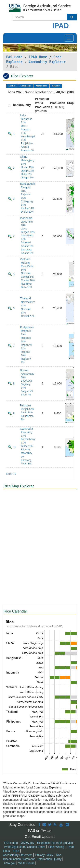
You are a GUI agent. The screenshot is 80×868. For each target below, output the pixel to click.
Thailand (25, 298)
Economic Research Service (55, 843)
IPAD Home (38, 57)
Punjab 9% (27, 143)
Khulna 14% (28, 208)
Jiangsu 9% (27, 178)
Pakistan (25, 405)
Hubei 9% (26, 174)
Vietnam (25, 259)
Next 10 (11, 474)
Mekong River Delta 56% (27, 266)
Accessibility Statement (18, 855)
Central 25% (28, 316)
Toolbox (12, 86)
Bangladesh (27, 184)
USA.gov (10, 863)
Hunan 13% (27, 167)
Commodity (26, 86)
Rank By (56, 86)
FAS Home (14, 57)
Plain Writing (56, 847)
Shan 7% (26, 395)
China (24, 157)
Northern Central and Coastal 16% (28, 277)
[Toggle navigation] (69, 38)
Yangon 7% (27, 391)
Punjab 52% (28, 409)
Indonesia (26, 218)
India (23, 115)
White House (26, 863)
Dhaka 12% (27, 212)
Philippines (27, 327)
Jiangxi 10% (28, 171)
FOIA (16, 851)
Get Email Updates (40, 837)
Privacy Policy (44, 855)
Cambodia (26, 429)
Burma (24, 370)
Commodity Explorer (47, 62)
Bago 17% (26, 381)
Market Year (41, 86)
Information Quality (50, 859)
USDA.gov (28, 843)
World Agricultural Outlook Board (25, 847)
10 (15, 447)
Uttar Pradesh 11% (25, 130)
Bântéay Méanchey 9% (26, 453)
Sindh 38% (27, 413)
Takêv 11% (27, 446)
